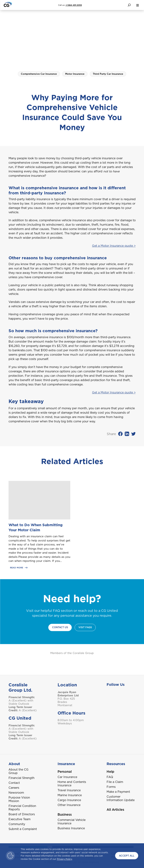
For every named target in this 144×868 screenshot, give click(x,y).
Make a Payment (118, 792)
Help (110, 772)
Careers (14, 788)
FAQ (110, 777)
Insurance (66, 764)
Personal (65, 772)
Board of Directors (22, 814)
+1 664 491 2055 (74, 5)
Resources (116, 764)
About (14, 764)
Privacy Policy (64, 859)
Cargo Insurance (69, 800)
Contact (14, 783)
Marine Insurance (70, 795)
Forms (111, 787)
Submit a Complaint (23, 829)
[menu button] (137, 5)
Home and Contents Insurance (72, 784)
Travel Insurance (69, 790)
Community (17, 824)
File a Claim (115, 782)
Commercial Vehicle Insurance (72, 822)
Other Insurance (69, 805)
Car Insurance (67, 777)
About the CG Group (19, 771)
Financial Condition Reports (22, 808)
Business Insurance (71, 828)
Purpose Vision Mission (19, 799)
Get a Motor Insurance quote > (114, 246)
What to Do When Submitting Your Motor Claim (36, 527)
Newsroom (16, 793)
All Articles (115, 810)
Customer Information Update (121, 798)
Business (65, 814)
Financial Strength (22, 778)
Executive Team (20, 819)
